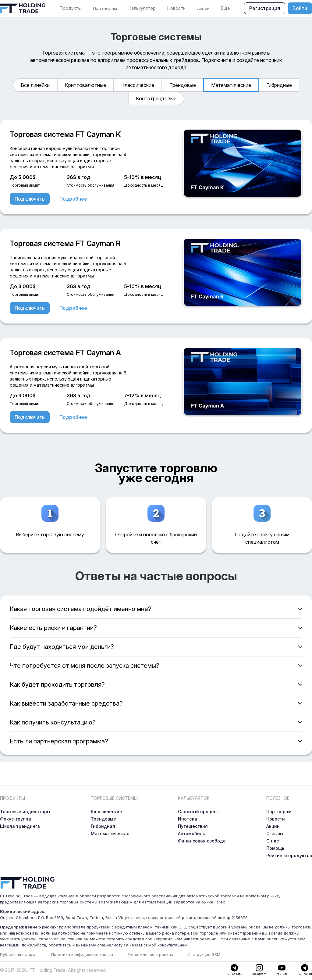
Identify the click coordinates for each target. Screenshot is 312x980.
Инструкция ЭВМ (204, 954)
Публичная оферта (18, 954)
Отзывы (275, 833)
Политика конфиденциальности (82, 954)
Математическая (110, 833)
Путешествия (193, 826)
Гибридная (103, 826)
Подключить (30, 199)
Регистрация (265, 8)
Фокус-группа (16, 819)
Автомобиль (191, 833)
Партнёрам (105, 8)
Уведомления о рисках (150, 954)
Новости (276, 819)
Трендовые (103, 819)
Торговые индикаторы (25, 812)
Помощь (275, 848)
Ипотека (188, 819)
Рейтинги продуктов (289, 855)
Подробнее (73, 199)
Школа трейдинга (20, 826)
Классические (106, 812)
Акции (203, 8)
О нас (273, 841)
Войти (300, 8)
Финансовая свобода (202, 841)
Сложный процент (199, 812)
